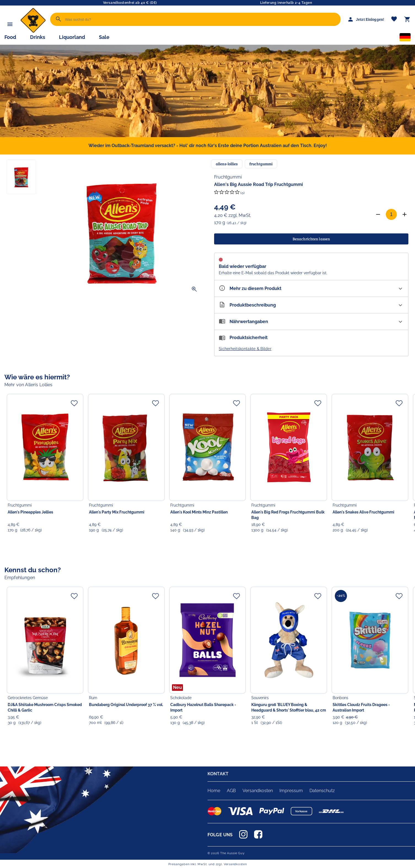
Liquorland (72, 37)
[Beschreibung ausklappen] (311, 305)
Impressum (291, 791)
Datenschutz (322, 791)
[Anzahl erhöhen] (405, 214)
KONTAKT (218, 774)
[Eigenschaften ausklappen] (311, 288)
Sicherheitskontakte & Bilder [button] (245, 349)
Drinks (38, 37)
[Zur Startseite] (33, 32)
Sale (104, 37)
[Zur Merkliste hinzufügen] (74, 403)
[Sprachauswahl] (405, 38)
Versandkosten (258, 791)
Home (214, 791)
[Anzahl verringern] (378, 214)
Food (10, 37)
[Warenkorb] (407, 19)
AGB (231, 791)
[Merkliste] (394, 19)
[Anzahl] (391, 214)
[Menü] (10, 24)
